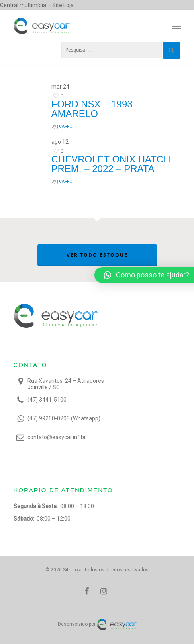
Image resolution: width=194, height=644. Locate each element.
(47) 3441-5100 (47, 400)
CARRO (66, 126)
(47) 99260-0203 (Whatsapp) (64, 418)
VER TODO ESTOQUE (97, 255)
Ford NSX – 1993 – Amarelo (96, 109)
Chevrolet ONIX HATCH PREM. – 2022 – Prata (111, 164)
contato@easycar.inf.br (57, 437)
